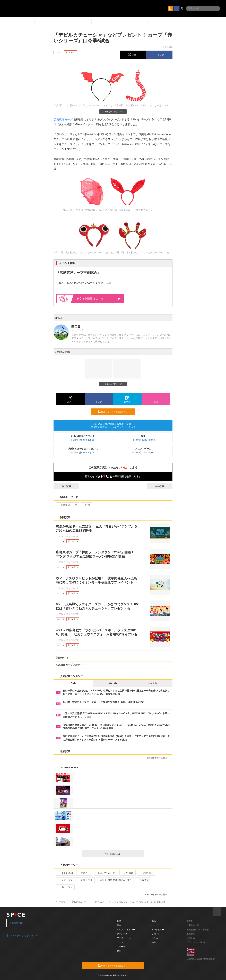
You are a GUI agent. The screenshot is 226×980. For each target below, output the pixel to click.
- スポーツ (120, 947)
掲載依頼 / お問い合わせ (198, 930)
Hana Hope (65, 880)
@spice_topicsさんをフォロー (22, 935)
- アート (119, 942)
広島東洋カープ (63, 119)
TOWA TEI (146, 873)
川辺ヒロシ (65, 887)
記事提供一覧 (193, 925)
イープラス (60, 902)
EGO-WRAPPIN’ (106, 873)
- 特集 (153, 942)
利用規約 (191, 938)
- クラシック (121, 934)
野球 (86, 505)
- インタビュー (157, 930)
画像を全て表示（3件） (113, 111)
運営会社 (191, 921)
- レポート (155, 934)
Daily (73, 683)
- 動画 (153, 921)
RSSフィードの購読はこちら (115, 412)
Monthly (153, 683)
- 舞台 (118, 925)
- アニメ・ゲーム (123, 938)
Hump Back (65, 873)
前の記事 (63, 486)
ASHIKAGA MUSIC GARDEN (115, 880)
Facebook (17, 923)
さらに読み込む (123, 854)
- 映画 (118, 951)
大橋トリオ (85, 880)
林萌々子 (84, 873)
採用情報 (191, 934)
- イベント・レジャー (125, 930)
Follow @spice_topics (83, 440)
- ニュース (155, 925)
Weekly (113, 683)
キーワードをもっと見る (157, 895)
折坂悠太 (143, 880)
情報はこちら (99, 299)
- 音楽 (118, 921)
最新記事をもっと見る (158, 758)
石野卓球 (127, 873)
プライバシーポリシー (197, 942)
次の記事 (163, 486)
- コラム (154, 938)
